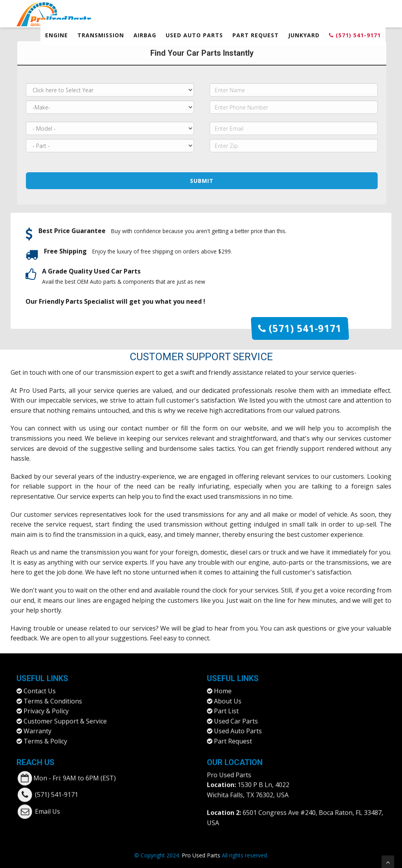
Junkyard (304, 35)
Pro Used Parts (42, 390)
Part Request (256, 35)
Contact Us (40, 685)
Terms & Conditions (53, 695)
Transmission (101, 35)
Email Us (48, 806)
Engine (57, 35)
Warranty (37, 726)
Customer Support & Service (65, 715)
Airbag (145, 35)
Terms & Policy (45, 735)
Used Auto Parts (194, 35)
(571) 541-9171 (355, 35)
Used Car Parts (236, 715)
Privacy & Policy (46, 706)
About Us (228, 695)
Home (223, 685)
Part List (226, 706)
